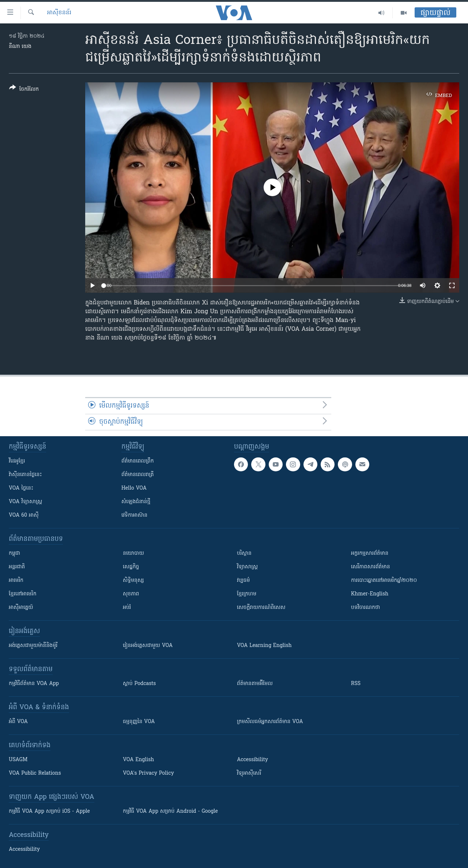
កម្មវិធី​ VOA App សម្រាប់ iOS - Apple (49, 811)
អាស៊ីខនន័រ (59, 13)
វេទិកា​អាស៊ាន (134, 515)
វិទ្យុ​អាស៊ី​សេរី (249, 773)
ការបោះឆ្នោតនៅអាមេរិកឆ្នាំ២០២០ (384, 581)
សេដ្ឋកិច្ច (131, 567)
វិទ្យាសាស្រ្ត (247, 567)
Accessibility (252, 760)
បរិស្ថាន (244, 553)
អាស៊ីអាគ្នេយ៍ (21, 608)
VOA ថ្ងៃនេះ (21, 488)
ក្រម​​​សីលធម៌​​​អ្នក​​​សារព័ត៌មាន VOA (270, 722)
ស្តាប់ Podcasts (139, 684)
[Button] (24, 90)
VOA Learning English (264, 646)
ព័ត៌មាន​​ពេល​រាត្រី (138, 475)
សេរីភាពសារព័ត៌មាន (371, 567)
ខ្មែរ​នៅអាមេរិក (23, 594)
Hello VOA (134, 488)
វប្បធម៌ (243, 581)
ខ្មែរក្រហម (247, 594)
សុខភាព (131, 594)
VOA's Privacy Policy (148, 773)
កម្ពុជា (14, 553)
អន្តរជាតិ (17, 567)
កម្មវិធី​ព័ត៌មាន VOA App (34, 684)
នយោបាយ (133, 553)
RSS (356, 684)
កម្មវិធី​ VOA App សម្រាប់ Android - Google (170, 811)
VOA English (138, 760)
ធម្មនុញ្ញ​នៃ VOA (139, 722)
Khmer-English (370, 594)
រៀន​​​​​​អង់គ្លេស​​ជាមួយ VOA (148, 646)
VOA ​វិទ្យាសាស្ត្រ (25, 502)
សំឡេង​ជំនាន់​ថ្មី (136, 502)
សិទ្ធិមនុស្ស (133, 581)
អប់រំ (127, 608)
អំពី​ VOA (18, 722)
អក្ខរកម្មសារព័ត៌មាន (370, 553)
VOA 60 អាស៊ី (24, 515)
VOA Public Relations (35, 773)
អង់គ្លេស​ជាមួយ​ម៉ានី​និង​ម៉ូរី (33, 646)
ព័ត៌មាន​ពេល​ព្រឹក (138, 461)
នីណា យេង (20, 47)
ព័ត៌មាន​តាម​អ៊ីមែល (255, 684)
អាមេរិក (16, 581)
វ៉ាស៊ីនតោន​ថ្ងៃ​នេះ (25, 475)
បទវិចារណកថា (365, 608)
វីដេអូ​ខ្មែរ (17, 461)
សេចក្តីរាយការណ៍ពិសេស (261, 608)
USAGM (18, 760)
